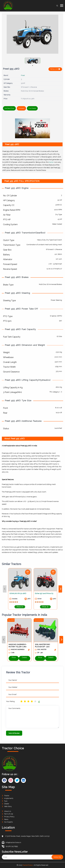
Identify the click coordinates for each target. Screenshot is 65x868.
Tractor (7, 796)
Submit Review (14, 733)
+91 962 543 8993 (10, 846)
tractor (51, 162)
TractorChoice (28, 865)
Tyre (6, 801)
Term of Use (9, 814)
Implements (9, 798)
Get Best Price (9, 108)
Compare (21, 108)
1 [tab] (33, 66)
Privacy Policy (9, 817)
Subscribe (57, 857)
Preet (23, 75)
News (6, 819)
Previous (15, 589)
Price (24, 600)
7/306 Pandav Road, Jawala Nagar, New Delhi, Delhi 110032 (27, 836)
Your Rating (10, 701)
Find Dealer (32, 108)
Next (50, 589)
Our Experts (8, 822)
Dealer (7, 804)
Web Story (8, 806)
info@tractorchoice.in (11, 842)
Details (24, 658)
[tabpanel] (33, 61)
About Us (8, 811)
